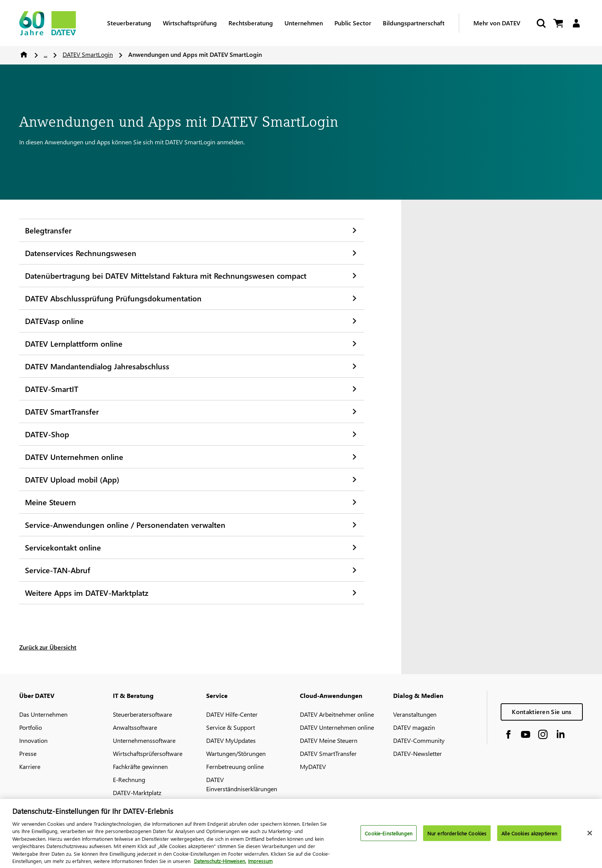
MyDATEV (313, 766)
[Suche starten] (541, 23)
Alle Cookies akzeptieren (529, 836)
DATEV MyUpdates (231, 740)
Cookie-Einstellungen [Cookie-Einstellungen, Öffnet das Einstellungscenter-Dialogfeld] (389, 836)
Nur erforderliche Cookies (457, 836)
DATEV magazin (414, 727)
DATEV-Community (419, 740)
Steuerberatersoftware (142, 714)
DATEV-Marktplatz (137, 793)
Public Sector (353, 23)
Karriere (30, 766)
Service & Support (231, 727)
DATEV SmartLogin (88, 54)
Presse (28, 753)
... (45, 54)
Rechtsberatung (251, 23)
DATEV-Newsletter (418, 753)
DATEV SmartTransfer (328, 753)
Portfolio (31, 727)
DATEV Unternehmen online (337, 727)
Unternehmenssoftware (144, 740)
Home (24, 55)
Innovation (33, 740)
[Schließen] (590, 836)
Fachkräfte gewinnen (140, 766)
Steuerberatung (129, 23)
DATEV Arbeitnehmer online (337, 714)
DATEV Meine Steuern (329, 740)
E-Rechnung (129, 780)
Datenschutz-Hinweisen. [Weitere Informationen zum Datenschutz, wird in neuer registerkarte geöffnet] (220, 864)
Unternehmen (304, 23)
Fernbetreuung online (235, 766)
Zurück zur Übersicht (48, 647)
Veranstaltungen (415, 714)
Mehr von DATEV (497, 23)
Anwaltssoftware (135, 727)
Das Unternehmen (43, 714)
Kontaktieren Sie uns (542, 712)
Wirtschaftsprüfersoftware (148, 753)
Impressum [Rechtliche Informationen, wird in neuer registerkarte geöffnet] (260, 864)
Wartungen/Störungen (236, 753)
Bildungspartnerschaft (414, 23)
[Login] (576, 23)
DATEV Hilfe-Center (232, 714)
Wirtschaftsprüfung (190, 23)
